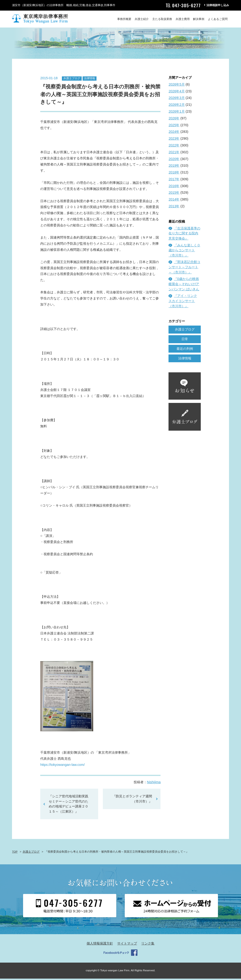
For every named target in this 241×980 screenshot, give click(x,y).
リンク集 (148, 945)
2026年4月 (177, 93)
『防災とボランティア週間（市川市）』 (132, 800)
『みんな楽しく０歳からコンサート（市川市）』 (184, 252)
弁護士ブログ (72, 80)
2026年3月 (177, 99)
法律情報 (89, 80)
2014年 (174, 201)
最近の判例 (185, 350)
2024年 (174, 133)
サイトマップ (127, 945)
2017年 (174, 181)
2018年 (174, 174)
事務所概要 (124, 19)
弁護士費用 (183, 19)
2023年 (174, 140)
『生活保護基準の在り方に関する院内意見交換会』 (184, 235)
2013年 (174, 208)
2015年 (174, 194)
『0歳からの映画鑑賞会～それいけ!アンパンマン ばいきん (184, 285)
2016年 (174, 187)
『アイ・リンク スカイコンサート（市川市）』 (183, 302)
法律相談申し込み (218, 5)
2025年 (174, 126)
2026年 (174, 120)
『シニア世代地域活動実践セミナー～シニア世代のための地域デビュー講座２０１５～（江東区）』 (68, 805)
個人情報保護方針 (100, 945)
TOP (15, 853)
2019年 (174, 167)
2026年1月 (177, 113)
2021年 (174, 153)
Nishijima (154, 783)
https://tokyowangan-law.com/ (62, 766)
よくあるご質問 (218, 19)
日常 (185, 340)
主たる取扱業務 (162, 19)
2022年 (174, 147)
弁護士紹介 (142, 19)
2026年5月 (177, 86)
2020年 (174, 160)
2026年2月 (177, 106)
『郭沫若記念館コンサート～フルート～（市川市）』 (184, 269)
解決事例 (199, 19)
